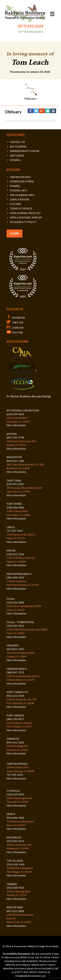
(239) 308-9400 (15, 508)
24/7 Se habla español (31, 32)
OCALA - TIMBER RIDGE (20, 622)
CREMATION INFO (20, 177)
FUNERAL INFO (18, 190)
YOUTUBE (15, 333)
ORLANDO (13, 645)
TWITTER (15, 323)
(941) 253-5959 (15, 696)
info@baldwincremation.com (31, 976)
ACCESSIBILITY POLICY (23, 222)
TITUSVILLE (13, 791)
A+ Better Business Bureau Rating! (29, 396)
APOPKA (12, 434)
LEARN (14, 233)
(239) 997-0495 (15, 484)
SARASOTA (13, 739)
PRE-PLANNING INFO (22, 195)
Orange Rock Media (48, 946)
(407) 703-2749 (15, 437)
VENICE (11, 814)
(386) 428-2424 (15, 577)
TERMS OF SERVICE (21, 208)
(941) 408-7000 (15, 818)
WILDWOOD (14, 837)
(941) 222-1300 (15, 461)
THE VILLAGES (15, 861)
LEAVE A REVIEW (19, 199)
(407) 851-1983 (15, 649)
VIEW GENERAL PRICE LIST (25, 213)
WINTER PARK (15, 907)
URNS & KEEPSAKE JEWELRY (26, 217)
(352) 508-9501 (15, 888)
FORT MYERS (14, 504)
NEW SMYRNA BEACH (19, 574)
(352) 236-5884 (15, 602)
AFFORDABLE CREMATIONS (23, 410)
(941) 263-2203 (15, 742)
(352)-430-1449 (16, 864)
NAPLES (11, 550)
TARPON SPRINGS (17, 764)
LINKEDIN (15, 328)
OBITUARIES (17, 156)
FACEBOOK (16, 318)
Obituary (30, 98)
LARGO (11, 527)
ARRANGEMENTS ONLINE (25, 151)
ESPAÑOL (15, 160)
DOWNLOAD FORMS (22, 181)
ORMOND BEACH (17, 669)
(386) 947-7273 (15, 672)
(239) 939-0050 (15, 414)
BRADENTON (14, 457)
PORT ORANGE (15, 715)
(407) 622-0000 (15, 911)
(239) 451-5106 (15, 554)
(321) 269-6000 (15, 794)
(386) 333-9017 (15, 719)
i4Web (31, 946)
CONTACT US (17, 142)
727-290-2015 (15, 775)
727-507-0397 (15, 531)
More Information (16, 425)
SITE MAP (15, 204)
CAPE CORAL (14, 481)
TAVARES (12, 884)
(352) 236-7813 (15, 626)
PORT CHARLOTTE (17, 692)
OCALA (11, 599)
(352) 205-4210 (15, 841)
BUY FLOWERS (18, 147)
